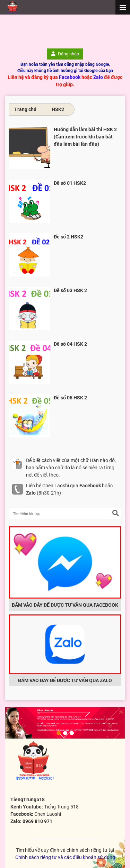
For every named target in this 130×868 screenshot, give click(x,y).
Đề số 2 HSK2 (68, 237)
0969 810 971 (37, 821)
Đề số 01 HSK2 (70, 183)
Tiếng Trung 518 (61, 807)
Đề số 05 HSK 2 (70, 398)
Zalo (98, 77)
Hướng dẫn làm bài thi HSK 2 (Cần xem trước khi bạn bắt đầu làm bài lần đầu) (85, 137)
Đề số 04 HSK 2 (70, 344)
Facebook (70, 77)
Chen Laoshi (48, 814)
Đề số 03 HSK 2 (70, 290)
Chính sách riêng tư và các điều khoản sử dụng (65, 857)
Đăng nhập (65, 54)
